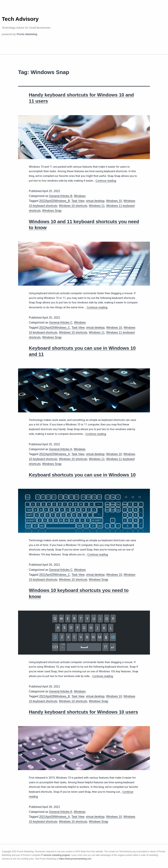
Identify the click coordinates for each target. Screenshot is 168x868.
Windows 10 (114, 201)
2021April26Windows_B (54, 696)
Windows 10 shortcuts (73, 206)
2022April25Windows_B (54, 201)
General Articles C (61, 322)
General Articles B (61, 196)
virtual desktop (95, 201)
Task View (78, 201)
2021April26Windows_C (55, 575)
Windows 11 (97, 206)
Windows (80, 196)
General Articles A (61, 449)
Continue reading (106, 181)
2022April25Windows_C (55, 328)
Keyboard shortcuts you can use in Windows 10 (82, 475)
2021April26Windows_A (54, 817)
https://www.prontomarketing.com (75, 859)
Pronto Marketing (27, 34)
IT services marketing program (56, 855)
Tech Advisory (20, 19)
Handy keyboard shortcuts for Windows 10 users (84, 712)
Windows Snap (52, 211)
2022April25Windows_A (54, 454)
